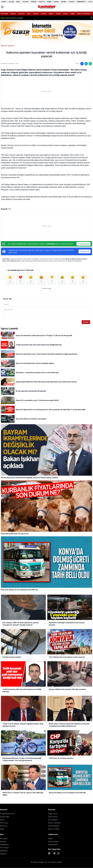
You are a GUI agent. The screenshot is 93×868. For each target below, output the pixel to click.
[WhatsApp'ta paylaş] (90, 64)
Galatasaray (4, 845)
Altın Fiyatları (53, 820)
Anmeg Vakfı (5, 817)
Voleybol (3, 854)
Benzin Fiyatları (54, 829)
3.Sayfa (44, 14)
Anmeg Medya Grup (7, 814)
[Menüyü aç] (2, 7)
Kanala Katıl (84, 244)
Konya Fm (4, 826)
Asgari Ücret (53, 814)
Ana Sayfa (4, 14)
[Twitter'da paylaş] (86, 64)
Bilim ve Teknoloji (84, 14)
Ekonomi (21, 14)
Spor (29, 14)
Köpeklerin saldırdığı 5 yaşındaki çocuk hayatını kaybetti (23, 18)
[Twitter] (55, 853)
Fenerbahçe (4, 848)
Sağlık (72, 14)
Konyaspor (4, 839)
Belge (2, 829)
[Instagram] (58, 853)
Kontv (2, 820)
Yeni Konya (4, 823)
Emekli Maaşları (54, 826)
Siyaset (36, 14)
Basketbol (4, 851)
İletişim (50, 839)
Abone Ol (84, 251)
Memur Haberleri (54, 823)
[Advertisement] (46, 91)
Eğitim (51, 14)
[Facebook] (49, 853)
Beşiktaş (3, 842)
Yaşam (58, 14)
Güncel (13, 14)
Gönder (86, 322)
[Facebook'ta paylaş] (82, 64)
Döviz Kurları (53, 817)
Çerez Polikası (53, 842)
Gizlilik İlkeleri (53, 845)
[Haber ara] (91, 18)
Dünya (65, 14)
